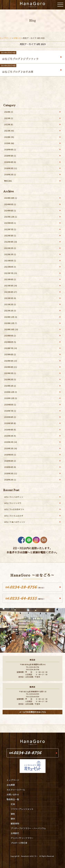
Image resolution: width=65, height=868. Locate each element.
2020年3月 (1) (10, 373)
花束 (13, 804)
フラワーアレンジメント (22, 809)
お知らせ (17, 38)
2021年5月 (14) (11, 286)
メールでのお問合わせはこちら (33, 712)
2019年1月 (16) (11, 448)
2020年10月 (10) (11, 329)
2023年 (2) (9, 118)
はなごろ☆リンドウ (13, 503)
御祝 (13, 814)
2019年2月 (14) (11, 442)
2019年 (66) (9, 143)
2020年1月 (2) (10, 386)
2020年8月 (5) (10, 342)
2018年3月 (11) (11, 168)
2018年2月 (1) (10, 174)
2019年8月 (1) (10, 405)
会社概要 (11, 785)
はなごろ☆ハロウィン (14, 497)
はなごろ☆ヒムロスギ (14, 516)
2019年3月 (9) (10, 436)
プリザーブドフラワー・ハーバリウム (28, 828)
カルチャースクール (16, 790)
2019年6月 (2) (10, 417)
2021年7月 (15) (11, 273)
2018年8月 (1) (10, 455)
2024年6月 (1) (10, 211)
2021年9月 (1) (10, 261)
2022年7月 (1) (10, 229)
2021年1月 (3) (10, 311)
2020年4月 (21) (11, 367)
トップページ (6, 38)
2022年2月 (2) (10, 248)
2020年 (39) (9, 137)
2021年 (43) (9, 131)
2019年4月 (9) (10, 430)
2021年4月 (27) (11, 292)
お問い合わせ (13, 794)
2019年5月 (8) (10, 423)
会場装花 (15, 833)
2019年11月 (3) (11, 398)
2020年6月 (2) (10, 354)
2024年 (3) (9, 112)
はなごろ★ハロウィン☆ (15, 522)
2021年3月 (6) (10, 298)
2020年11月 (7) (11, 323)
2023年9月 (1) (10, 223)
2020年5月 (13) (11, 361)
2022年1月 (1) (10, 254)
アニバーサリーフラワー (22, 838)
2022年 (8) (9, 124)
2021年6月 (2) (10, 279)
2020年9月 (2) (10, 336)
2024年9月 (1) (10, 204)
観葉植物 (15, 823)
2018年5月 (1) (10, 156)
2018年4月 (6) (10, 162)
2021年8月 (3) (10, 267)
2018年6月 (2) (10, 461)
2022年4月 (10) (11, 242)
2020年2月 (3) (10, 379)
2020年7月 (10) (11, 348)
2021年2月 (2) (10, 304)
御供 (13, 819)
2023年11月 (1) (11, 217)
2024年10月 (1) (11, 198)
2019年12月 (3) (11, 392)
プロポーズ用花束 (19, 843)
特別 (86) (8, 181)
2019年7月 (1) (10, 411)
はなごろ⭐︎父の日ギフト (14, 509)
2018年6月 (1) (10, 149)
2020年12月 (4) (11, 317)
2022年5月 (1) (10, 236)
